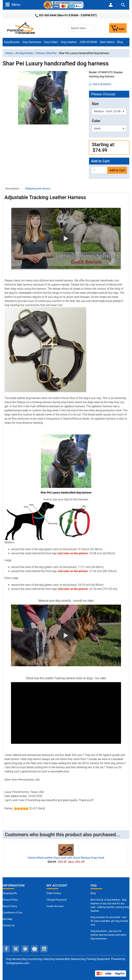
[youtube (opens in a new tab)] (35, 949)
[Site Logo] (21, 28)
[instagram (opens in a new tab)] (44, 949)
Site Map (7, 919)
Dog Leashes (69, 42)
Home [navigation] (9, 53)
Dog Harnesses (32, 42)
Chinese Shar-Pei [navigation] (46, 53)
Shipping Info (10, 893)
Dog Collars (51, 42)
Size (95, 104)
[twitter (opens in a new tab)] (16, 949)
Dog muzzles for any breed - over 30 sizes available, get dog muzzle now (109, 921)
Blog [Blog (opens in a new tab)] (120, 42)
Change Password (57, 900)
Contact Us (9, 925)
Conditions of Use (12, 913)
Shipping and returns (38, 189)
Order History (54, 893)
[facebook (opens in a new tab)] (6, 949)
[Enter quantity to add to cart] (99, 170)
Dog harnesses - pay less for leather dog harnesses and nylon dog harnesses (108, 935)
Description (12, 189)
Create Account (55, 906)
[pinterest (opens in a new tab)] (25, 949)
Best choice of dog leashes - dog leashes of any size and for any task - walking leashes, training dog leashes (110, 905)
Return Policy (10, 906)
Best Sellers (107, 42)
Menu (13, 4)
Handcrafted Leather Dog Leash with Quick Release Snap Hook (66, 858)
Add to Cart (117, 170)
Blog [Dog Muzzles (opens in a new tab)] (93, 893)
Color (96, 121)
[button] (66, 238)
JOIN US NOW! (88, 42)
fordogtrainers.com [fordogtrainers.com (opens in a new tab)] (18, 963)
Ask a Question (100, 84)
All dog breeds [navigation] (24, 53)
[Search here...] (82, 28)
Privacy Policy (10, 900)
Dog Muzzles (12, 42)
